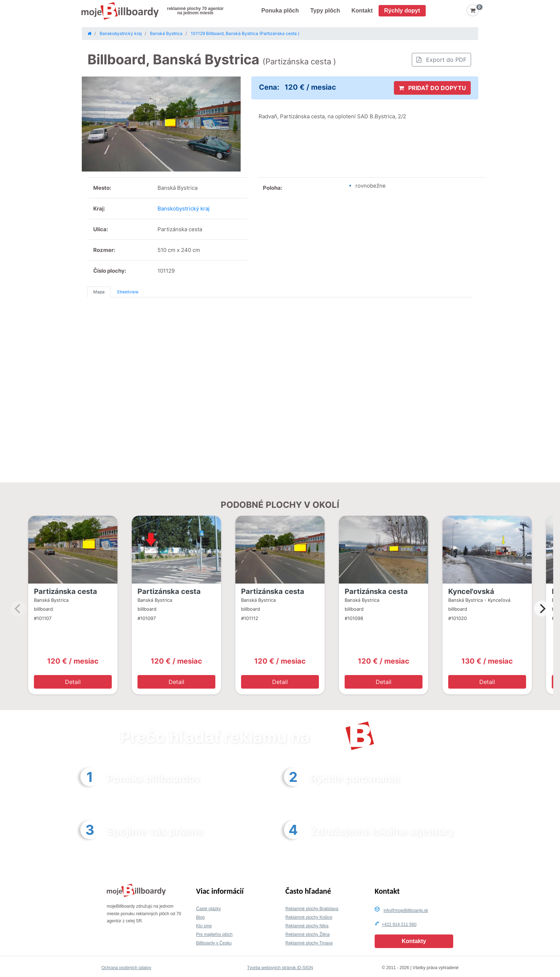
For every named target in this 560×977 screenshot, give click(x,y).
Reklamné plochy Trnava (309, 943)
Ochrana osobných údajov (126, 968)
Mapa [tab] (99, 292)
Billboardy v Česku (214, 943)
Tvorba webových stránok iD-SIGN (280, 968)
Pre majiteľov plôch (214, 934)
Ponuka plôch (280, 11)
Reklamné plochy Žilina (307, 934)
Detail (73, 682)
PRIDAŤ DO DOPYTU (432, 88)
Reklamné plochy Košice (309, 917)
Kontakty (414, 941)
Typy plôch (325, 11)
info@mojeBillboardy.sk (406, 911)
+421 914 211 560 (399, 924)
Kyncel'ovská (471, 591)
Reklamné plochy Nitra (307, 926)
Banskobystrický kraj (184, 209)
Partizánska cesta (66, 591)
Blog (200, 917)
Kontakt (362, 11)
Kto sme (204, 926)
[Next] (542, 609)
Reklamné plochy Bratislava (312, 909)
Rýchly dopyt (402, 11)
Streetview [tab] (128, 292)
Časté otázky (208, 909)
